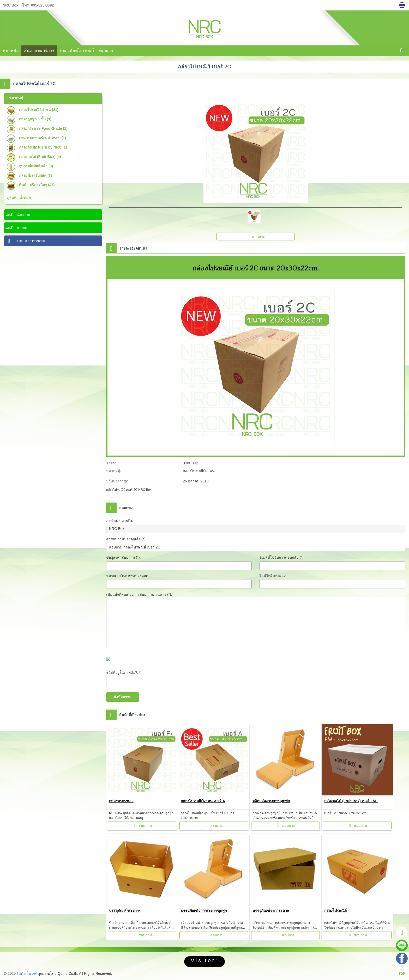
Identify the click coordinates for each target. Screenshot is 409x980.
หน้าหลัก (11, 51)
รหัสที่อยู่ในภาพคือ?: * (123, 672)
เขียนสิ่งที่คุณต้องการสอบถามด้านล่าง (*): (139, 594)
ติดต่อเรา (107, 51)
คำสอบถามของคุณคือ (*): (126, 539)
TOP (402, 972)
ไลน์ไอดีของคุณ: (273, 576)
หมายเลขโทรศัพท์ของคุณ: (127, 576)
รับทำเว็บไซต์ (27, 973)
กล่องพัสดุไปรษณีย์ (77, 51)
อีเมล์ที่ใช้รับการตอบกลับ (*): (282, 557)
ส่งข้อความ (123, 697)
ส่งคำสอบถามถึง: (120, 521)
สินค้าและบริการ (39, 51)
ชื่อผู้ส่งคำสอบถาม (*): (124, 557)
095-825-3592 (42, 5)
